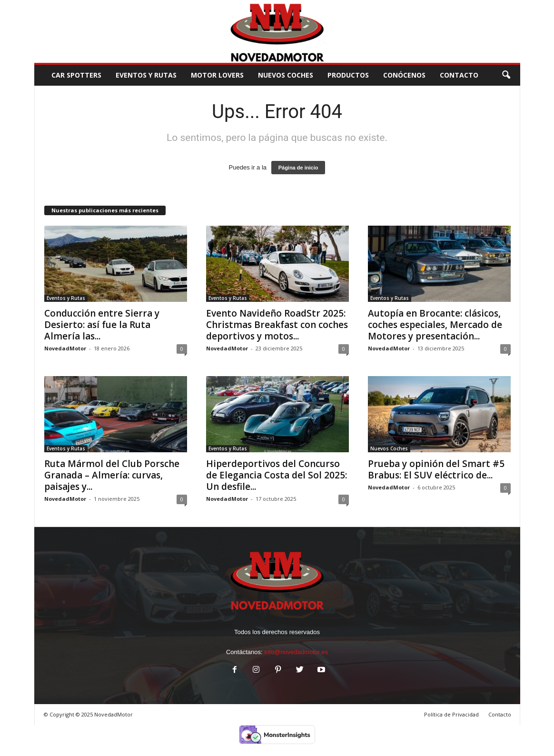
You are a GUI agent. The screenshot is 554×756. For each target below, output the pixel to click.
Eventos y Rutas (146, 75)
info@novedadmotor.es (296, 652)
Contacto (500, 714)
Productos (348, 75)
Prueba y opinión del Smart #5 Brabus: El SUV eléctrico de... (436, 469)
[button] (506, 75)
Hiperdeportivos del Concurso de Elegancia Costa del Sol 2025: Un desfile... (277, 475)
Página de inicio (298, 168)
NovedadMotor (65, 348)
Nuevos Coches (286, 75)
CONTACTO (459, 75)
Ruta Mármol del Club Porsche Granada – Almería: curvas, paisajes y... (112, 475)
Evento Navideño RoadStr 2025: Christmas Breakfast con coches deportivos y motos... (277, 325)
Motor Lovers (217, 75)
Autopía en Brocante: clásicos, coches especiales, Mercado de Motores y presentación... (435, 325)
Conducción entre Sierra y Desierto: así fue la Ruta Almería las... (102, 325)
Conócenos (404, 75)
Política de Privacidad (451, 714)
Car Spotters (76, 75)
